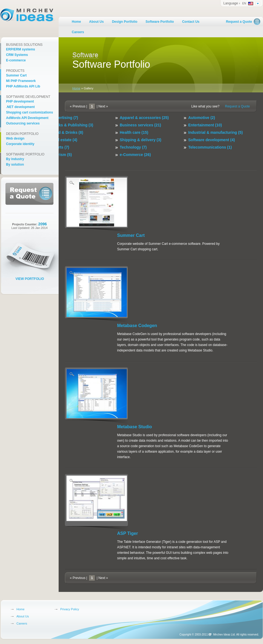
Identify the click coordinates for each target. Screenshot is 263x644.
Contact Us (191, 22)
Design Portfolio (125, 22)
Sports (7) (60, 147)
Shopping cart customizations (29, 112)
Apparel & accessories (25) (144, 118)
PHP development (20, 101)
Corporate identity (20, 144)
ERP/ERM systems (21, 49)
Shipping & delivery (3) (141, 140)
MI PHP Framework (21, 81)
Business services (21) (140, 125)
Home (76, 22)
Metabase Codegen (137, 326)
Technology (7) (133, 147)
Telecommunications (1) (210, 147)
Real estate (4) (64, 140)
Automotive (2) (202, 118)
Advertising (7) (65, 118)
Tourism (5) (62, 155)
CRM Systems (17, 55)
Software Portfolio (160, 22)
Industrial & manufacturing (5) (215, 132)
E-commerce (16, 60)
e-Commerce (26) (135, 155)
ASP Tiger (128, 533)
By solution (15, 164)
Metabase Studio (135, 427)
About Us (96, 22)
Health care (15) (134, 132)
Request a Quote (239, 22)
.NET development (20, 107)
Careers (78, 32)
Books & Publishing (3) (72, 125)
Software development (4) (211, 140)
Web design (15, 138)
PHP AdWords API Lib (23, 86)
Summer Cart (131, 235)
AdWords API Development (27, 118)
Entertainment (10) (205, 125)
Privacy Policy (70, 609)
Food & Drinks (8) (67, 132)
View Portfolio (30, 279)
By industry (15, 159)
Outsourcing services (23, 123)
